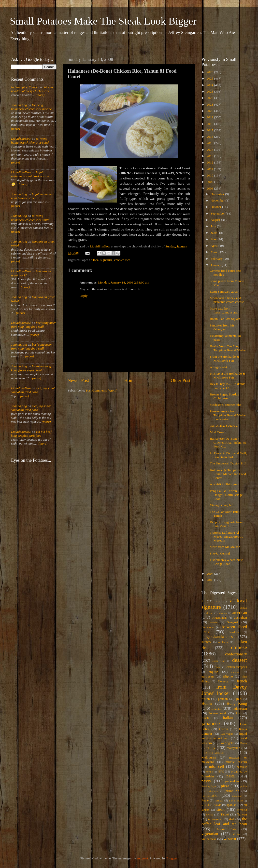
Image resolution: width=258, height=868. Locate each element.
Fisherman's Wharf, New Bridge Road (226, 562)
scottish (206, 805)
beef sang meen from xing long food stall (34, 325)
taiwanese (215, 819)
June (214, 233)
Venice (237, 834)
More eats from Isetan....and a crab (224, 310)
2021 (210, 104)
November (218, 200)
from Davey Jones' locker (224, 690)
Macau (243, 743)
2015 (210, 143)
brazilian (234, 632)
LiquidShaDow (21, 139)
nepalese (242, 767)
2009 (210, 182)
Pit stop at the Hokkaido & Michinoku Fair (228, 375)
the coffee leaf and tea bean (224, 822)
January (216, 265)
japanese (211, 723)
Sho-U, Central (220, 553)
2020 (210, 111)
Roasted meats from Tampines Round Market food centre (228, 415)
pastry (206, 781)
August (216, 220)
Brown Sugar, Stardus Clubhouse (224, 396)
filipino (228, 676)
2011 (210, 169)
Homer (207, 704)
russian (219, 800)
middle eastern (236, 762)
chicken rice (122, 260)
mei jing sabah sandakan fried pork (33, 390)
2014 (210, 150)
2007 (210, 574)
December (218, 194)
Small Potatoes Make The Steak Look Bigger (103, 21)
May (214, 239)
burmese (207, 642)
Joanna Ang (19, 105)
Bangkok (233, 622)
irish (239, 713)
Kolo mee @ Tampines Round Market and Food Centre (228, 474)
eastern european (237, 667)
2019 (210, 117)
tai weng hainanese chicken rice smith (30, 141)
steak (221, 810)
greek (239, 699)
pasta (231, 776)
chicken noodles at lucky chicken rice (32, 89)
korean (223, 729)
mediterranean (213, 753)
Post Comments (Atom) (101, 390)
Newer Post (78, 380)
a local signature (101, 260)
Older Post (181, 380)
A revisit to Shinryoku (225, 484)
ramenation (210, 796)
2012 (210, 162)
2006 (210, 580)
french (242, 681)
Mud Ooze (217, 432)
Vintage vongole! (221, 505)
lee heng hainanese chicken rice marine (31, 107)
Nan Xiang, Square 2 (224, 426)
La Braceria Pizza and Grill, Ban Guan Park (228, 455)
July (214, 226)
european (208, 676)
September (218, 213)
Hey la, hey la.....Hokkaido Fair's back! (228, 386)
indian (216, 708)
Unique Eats (226, 829)
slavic (218, 805)
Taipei (225, 814)
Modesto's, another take (226, 405)
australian (241, 617)
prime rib (232, 791)
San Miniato (236, 800)
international (218, 713)
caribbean (223, 642)
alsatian (223, 613)
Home (130, 380)
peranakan (232, 781)
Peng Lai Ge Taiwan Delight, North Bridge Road (226, 495)
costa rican (219, 661)
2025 (210, 78)
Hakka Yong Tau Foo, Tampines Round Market (228, 348)
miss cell (216, 767)
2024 (210, 85)
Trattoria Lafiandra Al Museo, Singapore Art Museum (226, 536)
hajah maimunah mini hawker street (31, 174)
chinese (239, 647)
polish (244, 786)
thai (232, 819)
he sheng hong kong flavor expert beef (31, 368)
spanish (232, 805)
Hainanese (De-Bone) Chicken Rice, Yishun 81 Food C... (228, 442)
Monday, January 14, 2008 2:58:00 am (124, 282)
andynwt (142, 858)
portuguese (212, 791)
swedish (242, 810)
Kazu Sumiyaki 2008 (224, 292)
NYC (221, 772)
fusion (206, 699)
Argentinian (219, 618)
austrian (214, 622)
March (215, 252)
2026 (210, 72)
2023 (210, 91)
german (223, 699)
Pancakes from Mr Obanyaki (222, 327)
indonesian (240, 709)
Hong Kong (237, 704)
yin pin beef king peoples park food (31, 434)
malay (211, 748)
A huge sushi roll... (222, 367)
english (213, 672)
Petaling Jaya (209, 786)
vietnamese (209, 839)
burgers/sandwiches (217, 637)
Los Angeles (227, 743)
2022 (210, 98)
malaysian (234, 748)
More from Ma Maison (225, 547)
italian (228, 718)
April (215, 246)
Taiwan (242, 814)
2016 (210, 137)
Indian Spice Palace (24, 87)
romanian (237, 796)
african (210, 613)
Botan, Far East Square (225, 319)
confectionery (236, 654)
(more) (40, 95)
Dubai (218, 667)
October (216, 207)
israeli (205, 718)
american (240, 613)
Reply (84, 296)
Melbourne (209, 757)
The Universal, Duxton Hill (228, 463)
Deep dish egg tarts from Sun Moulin (226, 524)
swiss (210, 814)
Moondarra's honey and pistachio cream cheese (227, 300)
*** (218, 601)
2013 (210, 156)
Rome (205, 800)
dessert (240, 660)
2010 (210, 175)
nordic (209, 772)
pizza (225, 786)
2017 (210, 130)
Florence (223, 681)
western (230, 839)
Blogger (172, 858)
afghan (243, 608)
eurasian (236, 672)
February (217, 259)
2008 (210, 188)
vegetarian (210, 834)
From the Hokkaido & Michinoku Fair (225, 359)
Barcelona (208, 627)
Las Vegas (227, 734)
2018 (210, 124)
